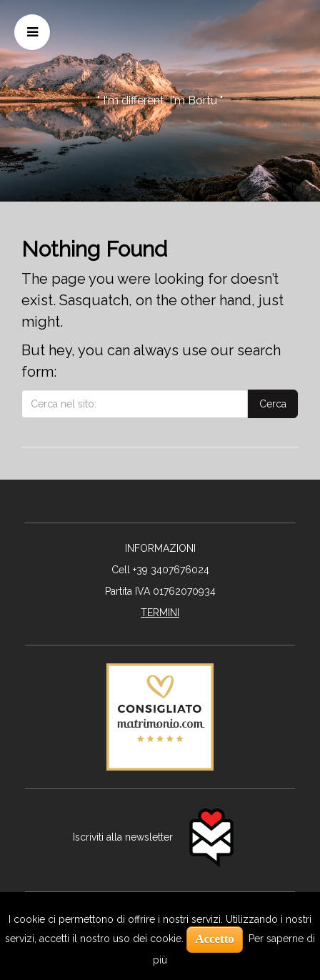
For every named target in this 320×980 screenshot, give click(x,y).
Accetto (215, 939)
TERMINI (160, 613)
